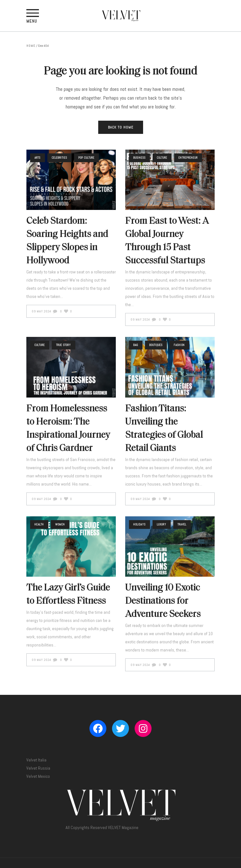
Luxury (162, 525)
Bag (136, 345)
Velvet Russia (38, 768)
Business (139, 158)
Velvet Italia (36, 760)
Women (60, 525)
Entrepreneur (188, 158)
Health (39, 525)
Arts (37, 158)
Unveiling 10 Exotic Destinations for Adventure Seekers (163, 601)
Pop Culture (86, 158)
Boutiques (156, 345)
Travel (182, 525)
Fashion (179, 345)
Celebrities (59, 158)
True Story (64, 345)
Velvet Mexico (38, 776)
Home (31, 46)
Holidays (139, 525)
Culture (162, 158)
